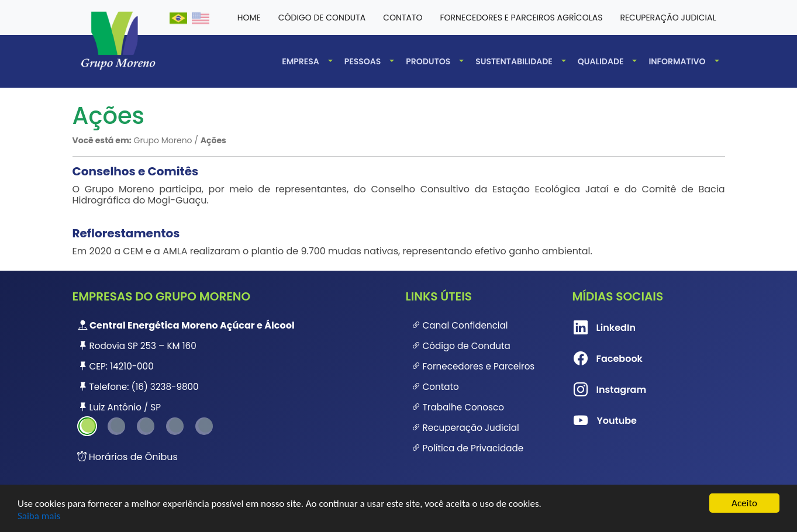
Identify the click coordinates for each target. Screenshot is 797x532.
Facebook (592, 359)
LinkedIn (592, 328)
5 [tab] (204, 426)
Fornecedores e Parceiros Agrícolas (522, 18)
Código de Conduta (461, 346)
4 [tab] (175, 426)
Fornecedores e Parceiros (473, 366)
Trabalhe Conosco (458, 407)
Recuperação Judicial (668, 18)
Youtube (592, 421)
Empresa (301, 61)
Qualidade (601, 61)
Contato (403, 18)
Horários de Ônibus (127, 457)
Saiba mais (39, 516)
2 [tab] (116, 426)
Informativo (677, 61)
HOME (249, 18)
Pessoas (363, 61)
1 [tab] (87, 426)
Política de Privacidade (468, 448)
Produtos (428, 61)
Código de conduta (322, 18)
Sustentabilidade (514, 61)
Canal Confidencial (460, 325)
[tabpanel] (232, 366)
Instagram (592, 390)
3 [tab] (146, 426)
